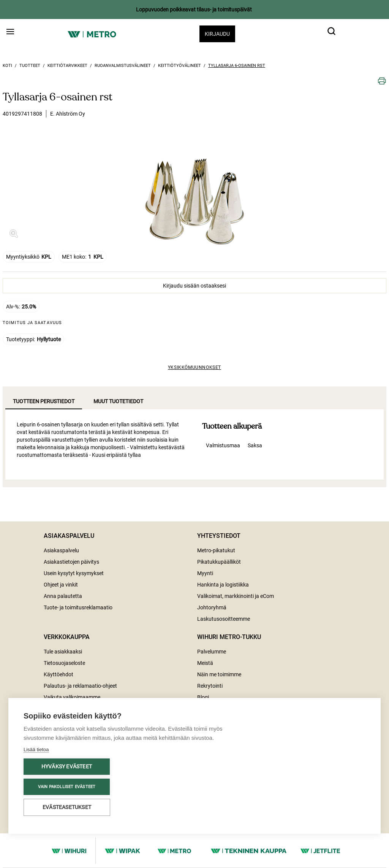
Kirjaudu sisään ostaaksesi (194, 286)
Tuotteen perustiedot (44, 401)
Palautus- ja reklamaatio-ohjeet (80, 686)
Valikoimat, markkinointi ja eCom (236, 596)
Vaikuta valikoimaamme (72, 697)
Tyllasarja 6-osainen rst (237, 66)
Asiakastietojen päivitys (71, 562)
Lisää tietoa (36, 750)
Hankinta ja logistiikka (223, 585)
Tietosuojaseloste (64, 663)
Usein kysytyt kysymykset (74, 573)
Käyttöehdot (59, 674)
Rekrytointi (210, 686)
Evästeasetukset (67, 807)
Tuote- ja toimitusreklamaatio (78, 607)
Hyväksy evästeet (67, 766)
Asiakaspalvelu (61, 550)
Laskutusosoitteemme (224, 619)
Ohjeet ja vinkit (61, 585)
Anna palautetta (63, 596)
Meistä (205, 663)
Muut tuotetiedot (118, 401)
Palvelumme (212, 652)
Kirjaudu (217, 34)
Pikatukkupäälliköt (219, 562)
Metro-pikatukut (216, 550)
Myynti (205, 573)
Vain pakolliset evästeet (67, 787)
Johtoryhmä (212, 607)
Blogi (203, 697)
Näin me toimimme (219, 674)
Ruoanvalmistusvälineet (123, 66)
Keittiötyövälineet (179, 66)
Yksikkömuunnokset (194, 367)
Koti (7, 66)
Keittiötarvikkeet (67, 66)
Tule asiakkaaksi (63, 652)
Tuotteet (30, 66)
